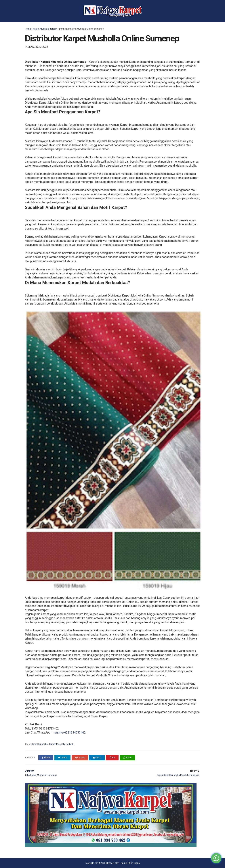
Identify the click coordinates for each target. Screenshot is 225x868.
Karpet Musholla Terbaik (45, 29)
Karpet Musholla (40, 744)
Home (28, 29)
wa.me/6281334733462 (70, 733)
